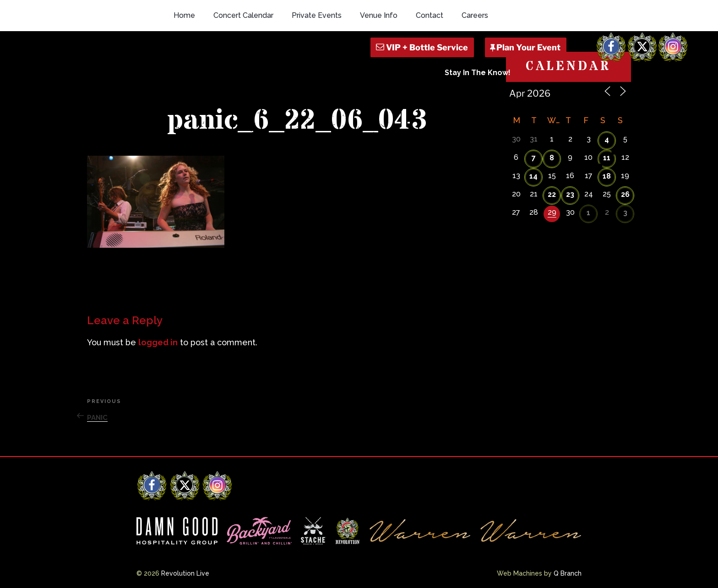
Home (184, 15)
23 (570, 194)
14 (533, 176)
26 (625, 194)
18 (607, 176)
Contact (430, 15)
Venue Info (379, 15)
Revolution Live (185, 573)
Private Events (317, 15)
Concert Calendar (243, 15)
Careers (475, 15)
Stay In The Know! (478, 73)
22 (552, 194)
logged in (158, 342)
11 (607, 158)
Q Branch (568, 573)
